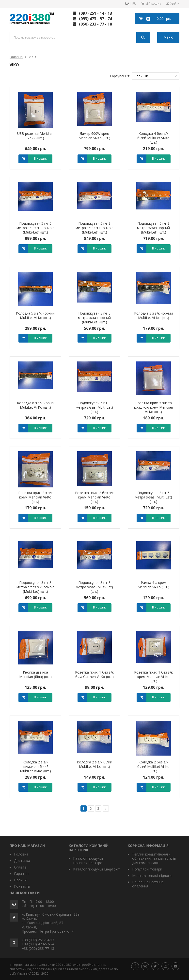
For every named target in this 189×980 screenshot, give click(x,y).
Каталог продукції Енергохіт (97, 869)
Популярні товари (147, 869)
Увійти (175, 4)
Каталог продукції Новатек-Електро (88, 860)
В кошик (40, 158)
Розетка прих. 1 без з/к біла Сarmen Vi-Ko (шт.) (94, 674)
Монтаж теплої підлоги (152, 876)
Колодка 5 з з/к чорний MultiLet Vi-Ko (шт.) (35, 315)
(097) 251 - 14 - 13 (95, 13)
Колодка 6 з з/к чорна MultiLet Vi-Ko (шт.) (35, 405)
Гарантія (21, 874)
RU (134, 4)
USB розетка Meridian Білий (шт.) (35, 136)
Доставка (22, 861)
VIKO (32, 57)
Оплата (20, 867)
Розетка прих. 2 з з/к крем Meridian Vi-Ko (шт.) (35, 497)
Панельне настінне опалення (148, 884)
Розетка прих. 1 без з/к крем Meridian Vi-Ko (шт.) (153, 677)
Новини (20, 880)
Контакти (22, 886)
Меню (168, 37)
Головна (16, 57)
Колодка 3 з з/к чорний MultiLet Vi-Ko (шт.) (153, 315)
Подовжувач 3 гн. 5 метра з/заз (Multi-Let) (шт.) (153, 497)
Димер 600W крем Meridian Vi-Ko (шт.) (94, 136)
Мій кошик (153, 4)
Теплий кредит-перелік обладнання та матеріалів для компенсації (154, 858)
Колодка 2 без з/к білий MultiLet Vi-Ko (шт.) (153, 766)
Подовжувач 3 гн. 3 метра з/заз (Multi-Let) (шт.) (94, 587)
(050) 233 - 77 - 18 (95, 24)
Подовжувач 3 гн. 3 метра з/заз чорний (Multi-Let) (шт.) (94, 318)
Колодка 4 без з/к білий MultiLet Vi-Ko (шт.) (153, 138)
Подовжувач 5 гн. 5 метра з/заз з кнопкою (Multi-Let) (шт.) (35, 228)
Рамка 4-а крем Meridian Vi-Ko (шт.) (153, 585)
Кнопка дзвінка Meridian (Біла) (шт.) (35, 674)
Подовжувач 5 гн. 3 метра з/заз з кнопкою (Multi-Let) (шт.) (94, 228)
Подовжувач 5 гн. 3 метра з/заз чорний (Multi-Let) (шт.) (153, 228)
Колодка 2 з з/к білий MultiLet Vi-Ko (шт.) (94, 764)
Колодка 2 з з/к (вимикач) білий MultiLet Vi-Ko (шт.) (35, 766)
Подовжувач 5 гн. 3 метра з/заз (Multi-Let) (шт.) (94, 407)
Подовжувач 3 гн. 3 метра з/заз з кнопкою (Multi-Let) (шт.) (35, 587)
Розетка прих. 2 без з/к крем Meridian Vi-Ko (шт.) (94, 497)
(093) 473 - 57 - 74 (95, 19)
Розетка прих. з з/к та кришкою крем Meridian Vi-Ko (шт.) (154, 407)
